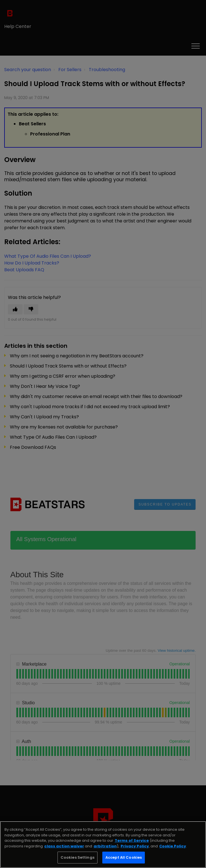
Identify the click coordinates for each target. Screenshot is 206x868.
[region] (103, 845)
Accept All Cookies (124, 857)
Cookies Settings (77, 857)
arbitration (105, 846)
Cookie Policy (173, 846)
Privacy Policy (135, 846)
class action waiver (64, 846)
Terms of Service (132, 840)
